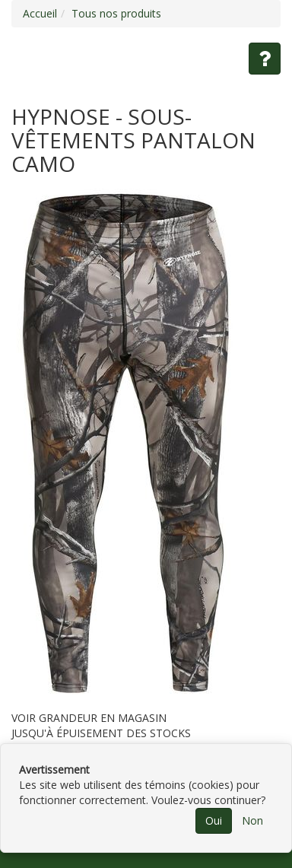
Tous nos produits (116, 13)
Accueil (40, 13)
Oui (214, 820)
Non (252, 820)
